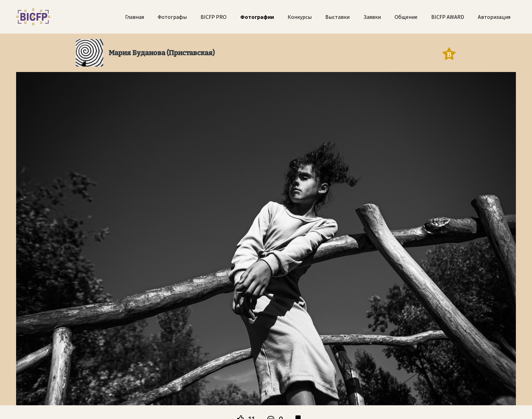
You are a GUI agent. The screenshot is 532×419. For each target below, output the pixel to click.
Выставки (337, 17)
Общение (406, 17)
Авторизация (494, 17)
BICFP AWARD (448, 17)
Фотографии (257, 17)
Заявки (372, 17)
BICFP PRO (214, 17)
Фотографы (172, 17)
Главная (135, 17)
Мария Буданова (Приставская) (162, 53)
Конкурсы (300, 17)
